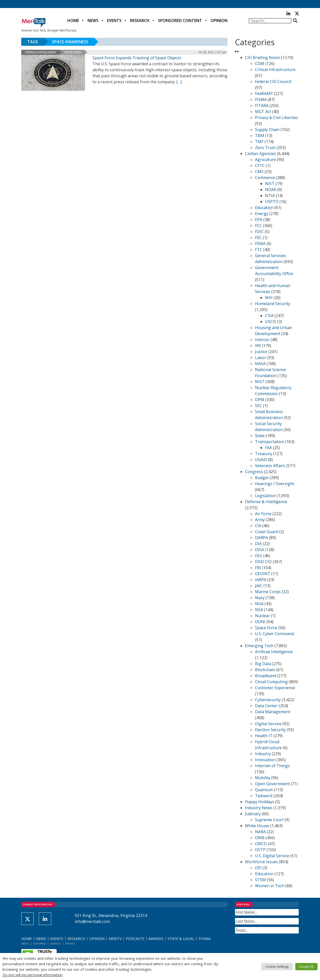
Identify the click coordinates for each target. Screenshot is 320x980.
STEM (260, 880)
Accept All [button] (306, 966)
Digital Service (268, 724)
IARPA (261, 580)
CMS (259, 172)
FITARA (262, 106)
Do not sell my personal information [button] (32, 975)
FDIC (259, 232)
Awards (156, 939)
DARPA (261, 538)
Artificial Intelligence (274, 652)
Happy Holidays (260, 802)
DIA (258, 544)
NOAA (271, 190)
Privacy (70, 944)
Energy (262, 214)
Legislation (265, 496)
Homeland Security (273, 304)
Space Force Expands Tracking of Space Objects (137, 58)
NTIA (270, 196)
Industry (263, 754)
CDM (260, 64)
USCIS (271, 322)
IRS (258, 346)
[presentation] (273, 946)
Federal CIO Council (273, 82)
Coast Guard (267, 532)
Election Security (270, 730)
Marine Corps (268, 592)
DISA (259, 550)
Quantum (264, 790)
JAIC (259, 586)
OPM (260, 400)
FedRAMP (264, 94)
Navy (260, 598)
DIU (259, 556)
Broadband (265, 676)
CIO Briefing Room (262, 58)
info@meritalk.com (92, 921)
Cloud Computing (271, 682)
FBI (258, 568)
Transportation (270, 442)
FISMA (261, 100)
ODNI (260, 622)
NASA (260, 364)
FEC (258, 238)
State (260, 436)
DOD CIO (263, 562)
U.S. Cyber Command (274, 634)
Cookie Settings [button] (277, 966)
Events (114, 21)
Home (73, 21)
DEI (258, 868)
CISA (269, 316)
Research (140, 21)
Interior (262, 340)
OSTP (260, 850)
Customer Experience (275, 688)
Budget (262, 478)
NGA (259, 604)
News (93, 21)
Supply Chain (267, 130)
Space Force (73, 52)
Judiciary (253, 814)
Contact (56, 944)
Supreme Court (269, 820)
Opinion (219, 21)
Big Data (263, 664)
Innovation (265, 760)
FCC (258, 226)
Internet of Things (272, 766)
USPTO (272, 202)
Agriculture (265, 160)
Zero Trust (265, 148)
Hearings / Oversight (275, 484)
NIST (270, 184)
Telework (264, 796)
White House (257, 826)
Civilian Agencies (260, 154)
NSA (259, 610)
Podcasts (135, 939)
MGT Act (263, 112)
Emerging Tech (259, 646)
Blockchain (265, 670)
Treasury (264, 454)
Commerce (265, 178)
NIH (269, 298)
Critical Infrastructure (275, 70)
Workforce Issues (261, 862)
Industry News (259, 808)
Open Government (272, 784)
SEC (258, 406)
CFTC (260, 166)
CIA (258, 526)
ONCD (261, 844)
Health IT (264, 736)
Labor (261, 358)
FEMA (260, 244)
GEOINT (263, 574)
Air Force (263, 514)
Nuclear (262, 616)
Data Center (266, 706)
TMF (259, 142)
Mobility (263, 778)
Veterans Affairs (270, 466)
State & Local (181, 939)
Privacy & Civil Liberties (276, 118)
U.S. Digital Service (272, 856)
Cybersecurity (268, 700)
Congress (254, 472)
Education (264, 208)
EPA (259, 220)
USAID (261, 460)
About (25, 944)
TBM (260, 136)
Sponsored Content (180, 21)
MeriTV (115, 939)
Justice (261, 352)
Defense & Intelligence (40, 52)
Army (260, 520)
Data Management (273, 712)
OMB (260, 838)
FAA (268, 448)
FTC (259, 250)
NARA (260, 832)
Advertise (40, 944)
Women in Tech (270, 886)
